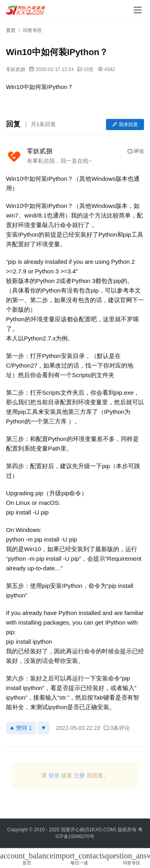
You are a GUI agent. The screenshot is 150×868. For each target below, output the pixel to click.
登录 (54, 775)
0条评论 (117, 728)
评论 (136, 151)
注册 (79, 775)
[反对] (44, 728)
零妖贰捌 (16, 69)
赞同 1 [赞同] (21, 728)
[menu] (138, 10)
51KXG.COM (100, 830)
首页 (11, 30)
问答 (89, 69)
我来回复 (125, 125)
